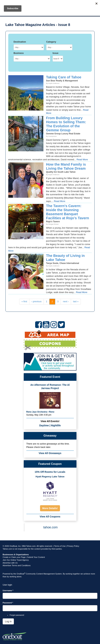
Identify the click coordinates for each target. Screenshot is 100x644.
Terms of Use (60, 546)
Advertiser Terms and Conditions (17, 565)
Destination (20, 42)
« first (24, 301)
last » (76, 301)
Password (8, 603)
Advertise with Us (10, 563)
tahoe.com (50, 527)
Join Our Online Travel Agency (16, 560)
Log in (8, 621)
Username (8, 591)
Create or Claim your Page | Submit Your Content (24, 557)
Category (51, 42)
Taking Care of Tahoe (64, 77)
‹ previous (36, 301)
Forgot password (17, 615)
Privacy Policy (73, 546)
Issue (55, 53)
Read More (82, 159)
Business (19, 53)
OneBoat (21, 574)
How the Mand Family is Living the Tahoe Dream (66, 166)
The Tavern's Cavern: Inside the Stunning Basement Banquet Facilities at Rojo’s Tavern (68, 212)
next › (66, 301)
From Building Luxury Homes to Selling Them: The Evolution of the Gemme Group (66, 124)
